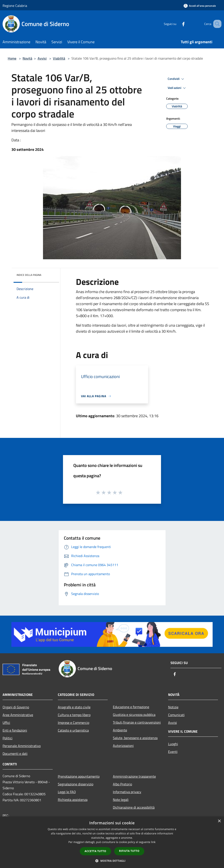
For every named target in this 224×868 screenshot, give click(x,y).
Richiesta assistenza (73, 800)
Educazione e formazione (131, 707)
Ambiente (120, 730)
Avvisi (42, 58)
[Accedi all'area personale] (200, 6)
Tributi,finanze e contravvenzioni (137, 722)
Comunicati (176, 715)
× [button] (219, 821)
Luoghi (173, 744)
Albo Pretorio (122, 784)
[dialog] (112, 842)
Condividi (176, 79)
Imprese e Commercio (74, 723)
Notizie (173, 707)
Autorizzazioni (123, 746)
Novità (27, 58)
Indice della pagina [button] (29, 275)
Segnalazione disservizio (76, 784)
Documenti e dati (15, 754)
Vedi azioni (177, 88)
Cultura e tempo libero (74, 715)
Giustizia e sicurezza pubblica (134, 715)
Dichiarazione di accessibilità (134, 807)
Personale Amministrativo (22, 746)
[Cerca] (216, 24)
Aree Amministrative (18, 715)
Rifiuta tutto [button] (129, 851)
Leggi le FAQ (67, 792)
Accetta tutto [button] (95, 851)
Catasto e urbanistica (73, 730)
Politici (8, 738)
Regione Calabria (15, 6)
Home (12, 58)
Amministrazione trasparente (134, 776)
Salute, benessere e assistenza (135, 738)
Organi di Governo (16, 707)
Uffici (6, 723)
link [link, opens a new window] (153, 842)
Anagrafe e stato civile (74, 707)
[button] (112, 861)
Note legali (121, 800)
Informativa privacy (127, 792)
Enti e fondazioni (15, 730)
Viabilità (59, 58)
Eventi (173, 752)
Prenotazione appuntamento (79, 776)
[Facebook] (178, 24)
